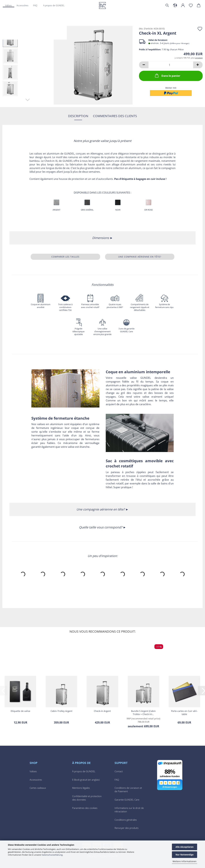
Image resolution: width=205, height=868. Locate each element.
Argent (56, 210)
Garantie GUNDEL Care (127, 800)
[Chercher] (167, 6)
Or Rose (149, 210)
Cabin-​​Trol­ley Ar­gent (61, 711)
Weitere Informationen (185, 861)
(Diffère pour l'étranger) (180, 43)
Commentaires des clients (115, 116)
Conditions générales (126, 820)
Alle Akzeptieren (185, 847)
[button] (175, 6)
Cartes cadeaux (38, 788)
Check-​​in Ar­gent (102, 711)
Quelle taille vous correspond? (101, 527)
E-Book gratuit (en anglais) (86, 780)
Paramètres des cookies (85, 808)
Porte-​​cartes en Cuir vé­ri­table (184, 712)
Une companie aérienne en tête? (140, 257)
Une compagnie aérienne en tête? (101, 509)
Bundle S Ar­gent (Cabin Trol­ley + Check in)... (143, 712)
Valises (8, 5)
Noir (118, 210)
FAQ (117, 780)
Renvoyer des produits (127, 828)
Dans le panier (167, 75)
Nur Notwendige (185, 855)
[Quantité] (171, 65)
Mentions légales (81, 788)
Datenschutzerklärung (52, 855)
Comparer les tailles (65, 257)
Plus (19, 5)
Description (78, 116)
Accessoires (36, 780)
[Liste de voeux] (191, 6)
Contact (119, 771)
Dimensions (101, 238)
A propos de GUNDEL (54, 5)
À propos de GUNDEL (84, 771)
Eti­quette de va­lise (20, 711)
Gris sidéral (87, 210)
